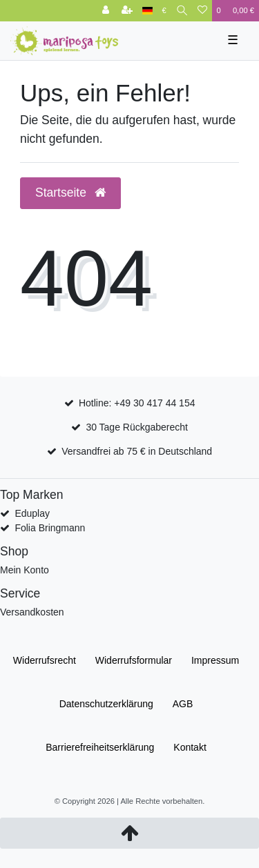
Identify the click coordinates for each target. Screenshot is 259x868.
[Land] (147, 11)
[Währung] (164, 11)
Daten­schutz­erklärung (106, 704)
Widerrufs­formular (134, 660)
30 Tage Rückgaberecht (137, 427)
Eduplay (32, 513)
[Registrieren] (127, 11)
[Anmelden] (106, 11)
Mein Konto (25, 570)
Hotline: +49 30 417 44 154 (137, 403)
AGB (183, 704)
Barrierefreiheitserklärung (100, 747)
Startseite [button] (70, 193)
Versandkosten (32, 612)
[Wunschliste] (202, 11)
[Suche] (182, 11)
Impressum (215, 660)
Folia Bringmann (50, 528)
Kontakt (190, 747)
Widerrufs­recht (45, 660)
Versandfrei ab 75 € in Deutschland (137, 451)
